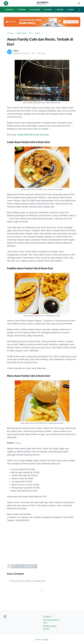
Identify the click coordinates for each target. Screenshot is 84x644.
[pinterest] (31, 566)
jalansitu (42, 3)
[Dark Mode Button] (79, 3)
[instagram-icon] (5, 617)
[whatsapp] (22, 566)
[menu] (6, 3)
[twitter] (17, 566)
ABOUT (47, 617)
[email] (35, 566)
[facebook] (13, 566)
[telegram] (26, 566)
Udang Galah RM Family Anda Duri (33, 135)
